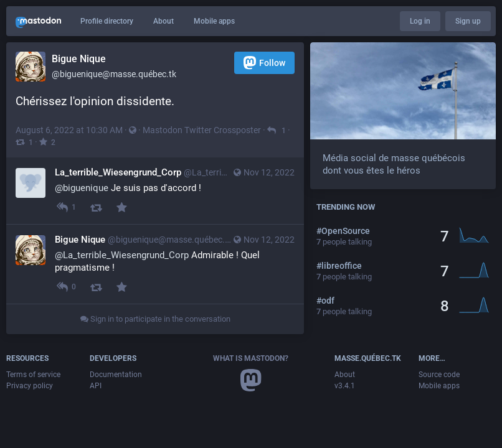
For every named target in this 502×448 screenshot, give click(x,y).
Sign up (468, 21)
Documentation (116, 375)
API (96, 386)
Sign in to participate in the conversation (155, 319)
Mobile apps (214, 21)
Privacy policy (30, 386)
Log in (420, 21)
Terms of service (33, 375)
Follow (264, 63)
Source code (439, 375)
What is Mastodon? (251, 358)
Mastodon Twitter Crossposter (202, 130)
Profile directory (107, 21)
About (163, 21)
